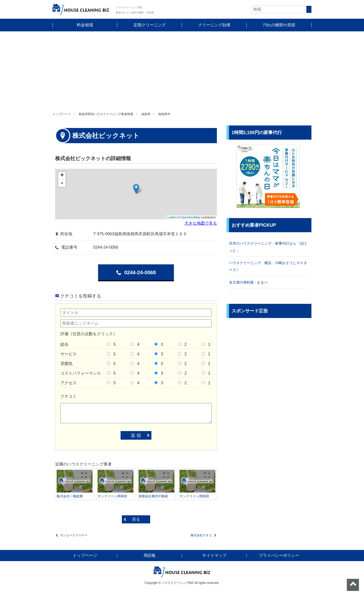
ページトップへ (353, 585)
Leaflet (172, 217)
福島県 (146, 114)
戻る (136, 519)
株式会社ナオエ (201, 535)
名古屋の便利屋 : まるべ (248, 282)
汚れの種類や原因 (279, 25)
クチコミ (69, 396)
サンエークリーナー (74, 535)
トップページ (62, 114)
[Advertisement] (182, 69)
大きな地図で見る (201, 223)
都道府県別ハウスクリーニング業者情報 (106, 114)
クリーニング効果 (214, 25)
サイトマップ (214, 555)
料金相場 (85, 25)
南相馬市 (164, 114)
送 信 (136, 435)
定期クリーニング (150, 25)
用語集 (150, 555)
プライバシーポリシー (279, 555)
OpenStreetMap (191, 217)
